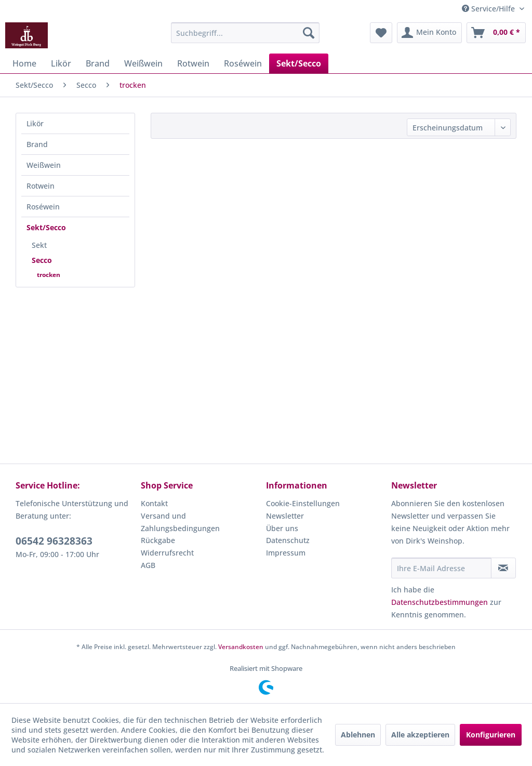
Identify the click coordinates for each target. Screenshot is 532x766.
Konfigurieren (491, 735)
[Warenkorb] (496, 33)
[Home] (24, 63)
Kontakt (154, 503)
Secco (42, 260)
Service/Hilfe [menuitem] (489, 9)
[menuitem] (245, 33)
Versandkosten (241, 647)
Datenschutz (288, 540)
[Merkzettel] (381, 33)
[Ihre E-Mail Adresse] (441, 568)
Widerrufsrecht (167, 553)
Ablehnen (358, 735)
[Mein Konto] (429, 33)
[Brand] (98, 63)
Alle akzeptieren (420, 735)
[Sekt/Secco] (299, 63)
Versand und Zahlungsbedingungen (180, 522)
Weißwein (44, 165)
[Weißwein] (143, 63)
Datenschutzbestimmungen (440, 602)
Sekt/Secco (46, 227)
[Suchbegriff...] (245, 33)
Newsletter (285, 516)
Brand (37, 144)
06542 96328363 (54, 541)
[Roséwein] (243, 63)
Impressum (286, 553)
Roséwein (43, 207)
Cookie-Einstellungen (303, 503)
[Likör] (61, 63)
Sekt (39, 245)
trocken (49, 275)
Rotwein (41, 186)
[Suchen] (309, 33)
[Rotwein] (193, 63)
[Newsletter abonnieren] (503, 568)
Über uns (282, 528)
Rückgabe (158, 540)
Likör (35, 123)
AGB (148, 565)
